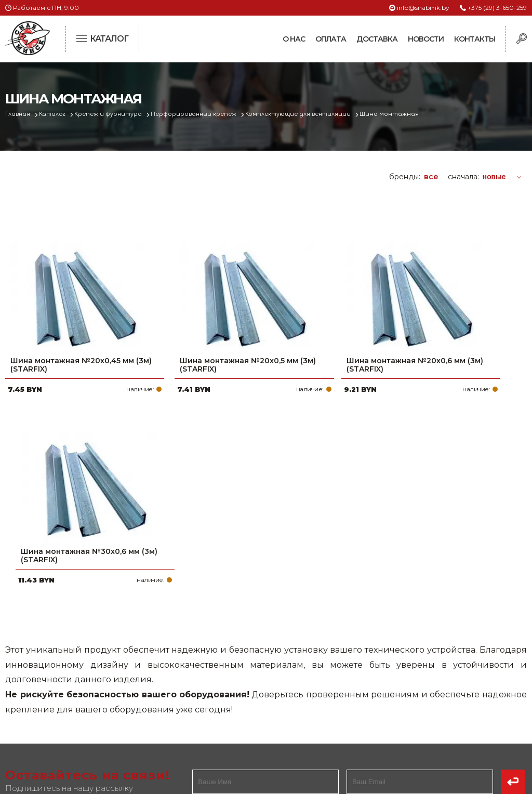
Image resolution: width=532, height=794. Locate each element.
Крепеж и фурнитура (113, 114)
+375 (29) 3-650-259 (497, 8)
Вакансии (219, 726)
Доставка (377, 39)
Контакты (475, 39)
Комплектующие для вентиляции (308, 114)
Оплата (331, 39)
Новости (426, 39)
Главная (19, 114)
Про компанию (230, 643)
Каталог (55, 114)
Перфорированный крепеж (201, 114)
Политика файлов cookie (49, 712)
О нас (294, 39)
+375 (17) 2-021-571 (418, 659)
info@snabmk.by (423, 8)
